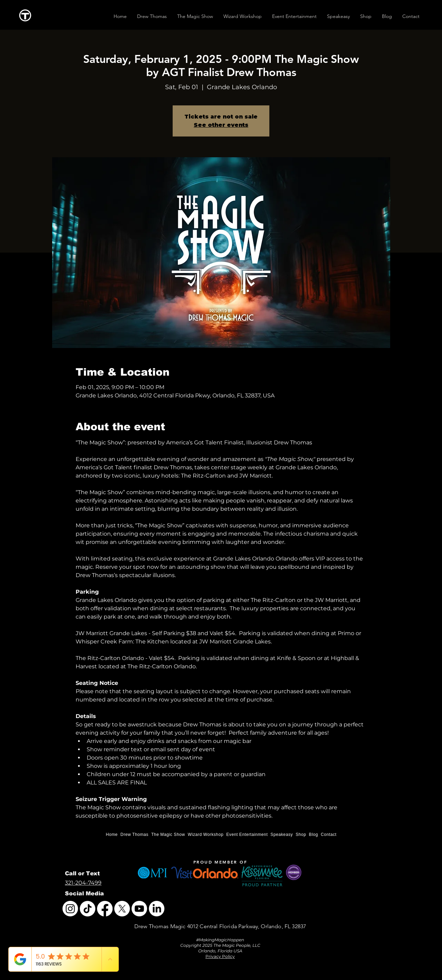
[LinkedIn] (157, 909)
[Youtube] (139, 909)
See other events (221, 125)
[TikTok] (88, 909)
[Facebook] (105, 909)
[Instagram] (70, 909)
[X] (122, 909)
